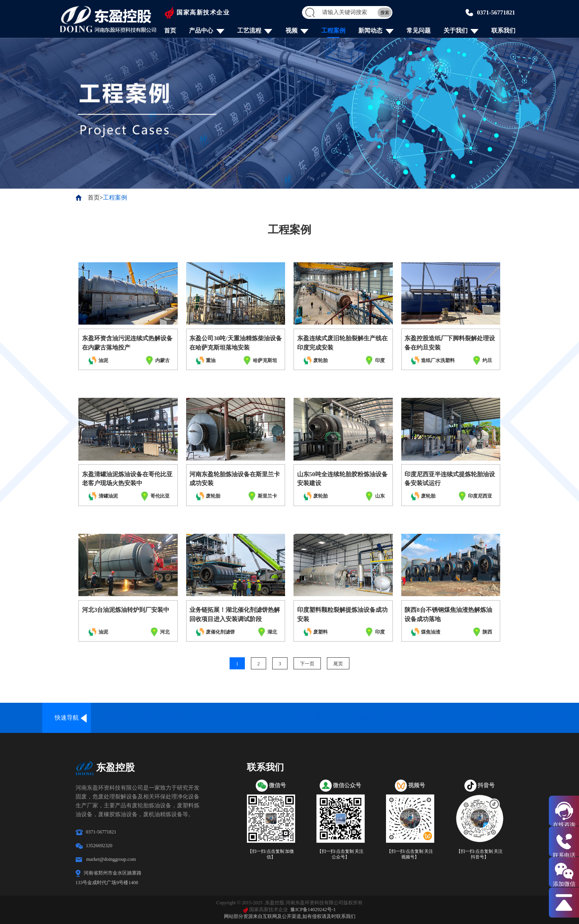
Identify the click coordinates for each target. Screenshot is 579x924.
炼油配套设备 (554, 718)
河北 (165, 632)
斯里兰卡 (267, 496)
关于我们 (456, 31)
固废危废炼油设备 (408, 718)
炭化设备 (457, 718)
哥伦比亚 (160, 496)
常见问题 (419, 31)
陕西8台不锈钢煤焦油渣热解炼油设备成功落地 (448, 614)
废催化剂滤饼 (220, 632)
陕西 (487, 632)
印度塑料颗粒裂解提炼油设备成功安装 (342, 614)
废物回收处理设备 (506, 718)
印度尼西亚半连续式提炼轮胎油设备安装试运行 (450, 479)
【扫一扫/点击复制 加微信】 (271, 854)
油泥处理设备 (310, 718)
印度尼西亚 (480, 496)
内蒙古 (162, 360)
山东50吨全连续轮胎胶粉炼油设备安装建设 (342, 479)
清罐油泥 (108, 496)
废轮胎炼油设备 (164, 718)
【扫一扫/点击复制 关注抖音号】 (480, 854)
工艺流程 (249, 31)
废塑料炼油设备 (213, 718)
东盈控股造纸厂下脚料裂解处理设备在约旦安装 (450, 343)
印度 (380, 360)
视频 (292, 31)
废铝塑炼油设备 (262, 718)
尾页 (338, 664)
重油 (211, 360)
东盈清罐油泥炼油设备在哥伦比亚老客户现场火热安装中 (127, 479)
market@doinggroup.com (111, 859)
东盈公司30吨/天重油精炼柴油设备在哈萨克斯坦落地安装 (235, 343)
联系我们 (503, 31)
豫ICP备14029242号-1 (313, 910)
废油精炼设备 (359, 718)
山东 (380, 496)
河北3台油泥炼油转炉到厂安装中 (126, 610)
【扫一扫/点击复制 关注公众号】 (341, 854)
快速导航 (67, 718)
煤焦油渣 (431, 632)
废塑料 (320, 632)
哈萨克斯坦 (265, 360)
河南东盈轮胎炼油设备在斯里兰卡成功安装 (235, 479)
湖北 (272, 632)
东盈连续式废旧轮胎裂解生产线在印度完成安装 (342, 343)
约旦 (487, 360)
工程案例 (333, 31)
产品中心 (201, 31)
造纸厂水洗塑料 (438, 360)
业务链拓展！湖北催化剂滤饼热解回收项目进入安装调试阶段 (235, 614)
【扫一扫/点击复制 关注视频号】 (410, 854)
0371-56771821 (496, 12)
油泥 (103, 360)
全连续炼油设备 (116, 718)
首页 (170, 31)
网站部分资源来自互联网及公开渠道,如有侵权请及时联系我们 (290, 916)
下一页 (307, 664)
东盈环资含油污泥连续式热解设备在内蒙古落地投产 (127, 343)
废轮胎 (320, 360)
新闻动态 (370, 31)
